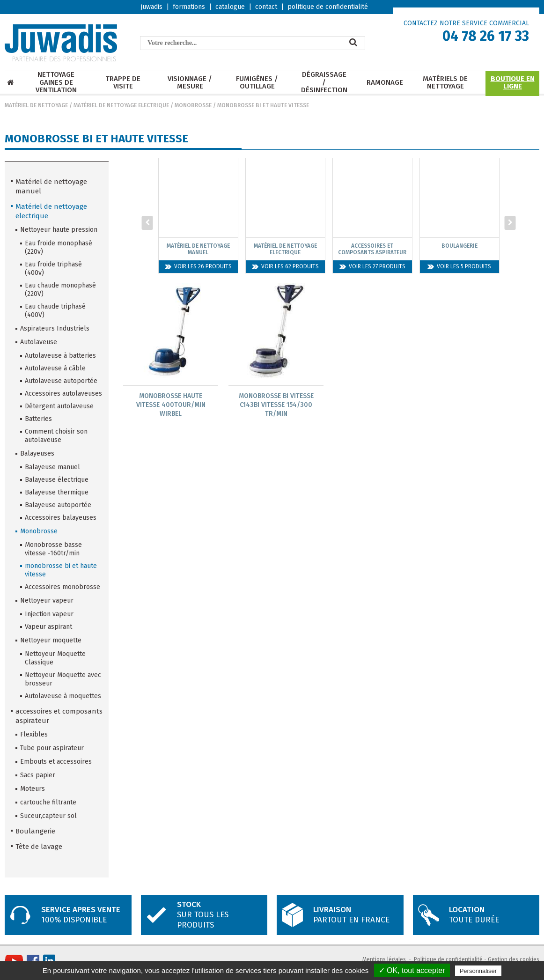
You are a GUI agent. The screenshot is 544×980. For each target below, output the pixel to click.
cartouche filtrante (48, 802)
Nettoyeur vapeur (47, 601)
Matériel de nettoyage (36, 105)
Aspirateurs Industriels (55, 328)
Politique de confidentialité (448, 959)
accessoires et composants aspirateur (59, 716)
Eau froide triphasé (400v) (53, 269)
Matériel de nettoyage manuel (51, 186)
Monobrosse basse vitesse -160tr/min (53, 549)
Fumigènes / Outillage (257, 83)
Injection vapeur (49, 614)
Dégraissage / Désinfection (324, 82)
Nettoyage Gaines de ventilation (56, 82)
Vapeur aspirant (48, 627)
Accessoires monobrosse (62, 587)
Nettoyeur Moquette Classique (55, 658)
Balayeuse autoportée (58, 505)
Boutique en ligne (513, 83)
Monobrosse (193, 105)
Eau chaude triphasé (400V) (55, 311)
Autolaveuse (39, 342)
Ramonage (385, 83)
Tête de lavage (39, 847)
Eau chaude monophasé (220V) (60, 290)
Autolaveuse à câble (55, 368)
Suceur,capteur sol (48, 816)
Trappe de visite (123, 83)
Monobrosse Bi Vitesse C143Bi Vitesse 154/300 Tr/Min (276, 405)
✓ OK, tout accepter (412, 970)
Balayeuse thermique (57, 492)
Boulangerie (35, 831)
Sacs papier (38, 775)
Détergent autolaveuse (59, 406)
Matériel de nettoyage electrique (121, 105)
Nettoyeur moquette (51, 640)
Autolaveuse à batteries (60, 356)
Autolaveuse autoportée (61, 381)
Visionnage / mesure (190, 83)
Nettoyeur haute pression (59, 230)
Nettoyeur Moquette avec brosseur (63, 679)
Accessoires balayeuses (61, 518)
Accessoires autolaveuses (63, 394)
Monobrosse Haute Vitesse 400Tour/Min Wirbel (171, 405)
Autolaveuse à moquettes (63, 696)
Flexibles (34, 734)
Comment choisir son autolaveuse (56, 436)
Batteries (38, 419)
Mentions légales (384, 959)
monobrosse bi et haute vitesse (263, 105)
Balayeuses (37, 453)
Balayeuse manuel (52, 467)
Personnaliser (478, 971)
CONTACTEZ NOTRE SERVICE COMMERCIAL (466, 23)
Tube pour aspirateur (52, 748)
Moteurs (33, 789)
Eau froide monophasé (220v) (59, 247)
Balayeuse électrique (57, 480)
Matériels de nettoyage (445, 83)
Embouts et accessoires (56, 762)
